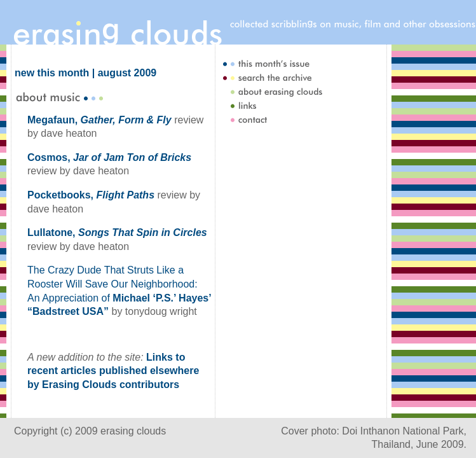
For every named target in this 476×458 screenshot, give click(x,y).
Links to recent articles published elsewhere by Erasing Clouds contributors (113, 371)
